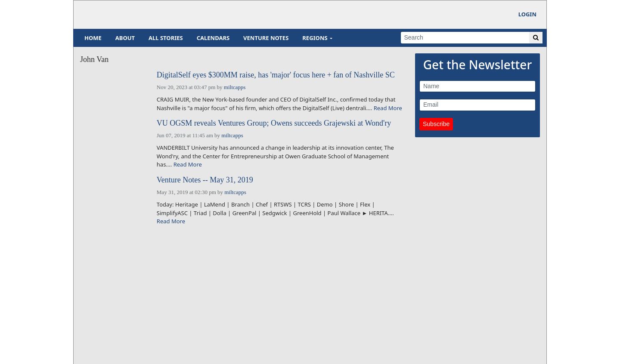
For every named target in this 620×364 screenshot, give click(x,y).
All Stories (166, 38)
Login (527, 14)
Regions (315, 38)
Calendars (213, 38)
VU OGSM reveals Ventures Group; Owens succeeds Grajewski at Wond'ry (274, 123)
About (125, 38)
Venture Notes (266, 38)
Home (93, 38)
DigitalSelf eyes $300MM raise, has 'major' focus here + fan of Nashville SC (276, 75)
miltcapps (235, 87)
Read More (388, 108)
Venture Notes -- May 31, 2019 (205, 180)
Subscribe (436, 124)
